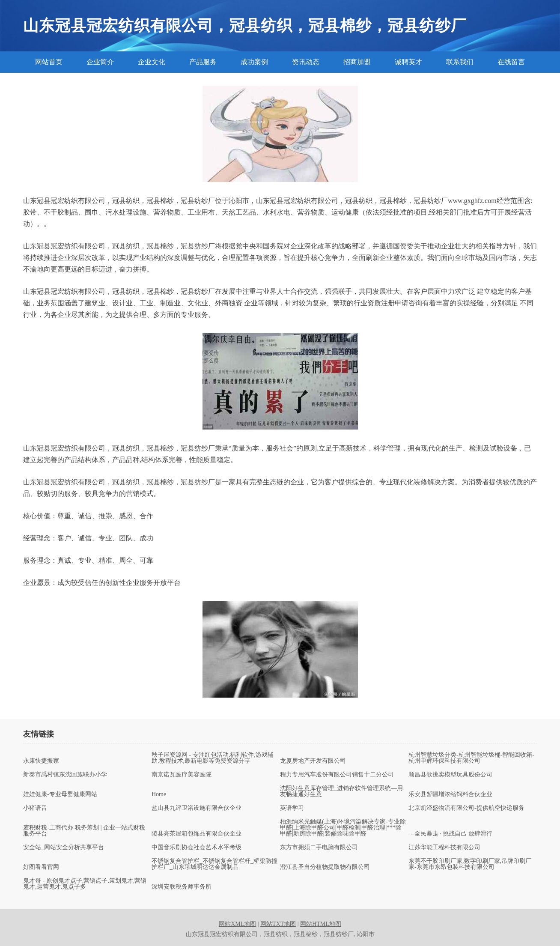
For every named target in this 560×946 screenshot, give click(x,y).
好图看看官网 (41, 867)
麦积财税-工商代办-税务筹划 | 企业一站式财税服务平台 (84, 831)
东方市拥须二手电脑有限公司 (319, 848)
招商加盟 (357, 62)
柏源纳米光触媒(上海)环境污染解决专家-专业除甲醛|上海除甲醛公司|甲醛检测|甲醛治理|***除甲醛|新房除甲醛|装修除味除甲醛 (343, 828)
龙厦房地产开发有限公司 (313, 761)
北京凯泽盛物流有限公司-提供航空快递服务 (466, 808)
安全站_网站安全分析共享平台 (64, 848)
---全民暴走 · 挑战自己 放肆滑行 (450, 834)
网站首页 (49, 62)
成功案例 (254, 62)
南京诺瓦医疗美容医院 (182, 775)
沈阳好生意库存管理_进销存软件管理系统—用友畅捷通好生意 (341, 791)
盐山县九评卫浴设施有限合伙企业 (197, 808)
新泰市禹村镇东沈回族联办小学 (65, 775)
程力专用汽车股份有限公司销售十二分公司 (337, 775)
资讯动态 (306, 62)
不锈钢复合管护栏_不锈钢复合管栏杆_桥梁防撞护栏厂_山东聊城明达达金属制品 (214, 864)
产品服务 (203, 62)
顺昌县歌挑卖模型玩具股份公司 (450, 775)
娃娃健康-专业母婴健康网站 (60, 794)
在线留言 (511, 62)
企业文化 (152, 62)
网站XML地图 (237, 924)
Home (159, 794)
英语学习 (292, 808)
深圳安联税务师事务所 (182, 887)
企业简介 (100, 62)
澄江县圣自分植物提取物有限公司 (325, 867)
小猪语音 (35, 808)
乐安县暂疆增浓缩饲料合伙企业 (450, 794)
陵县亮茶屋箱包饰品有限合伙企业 (197, 834)
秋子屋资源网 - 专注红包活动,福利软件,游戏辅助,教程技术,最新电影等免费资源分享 (213, 758)
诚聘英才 (408, 62)
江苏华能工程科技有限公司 (444, 848)
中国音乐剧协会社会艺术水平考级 (197, 848)
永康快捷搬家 (41, 761)
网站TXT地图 (278, 924)
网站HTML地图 (321, 924)
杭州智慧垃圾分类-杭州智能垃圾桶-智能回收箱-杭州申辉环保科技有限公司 (471, 758)
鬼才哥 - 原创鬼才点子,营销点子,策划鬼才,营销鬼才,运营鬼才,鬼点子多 (85, 884)
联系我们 (460, 62)
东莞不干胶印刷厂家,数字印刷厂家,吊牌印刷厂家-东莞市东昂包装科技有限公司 (470, 864)
